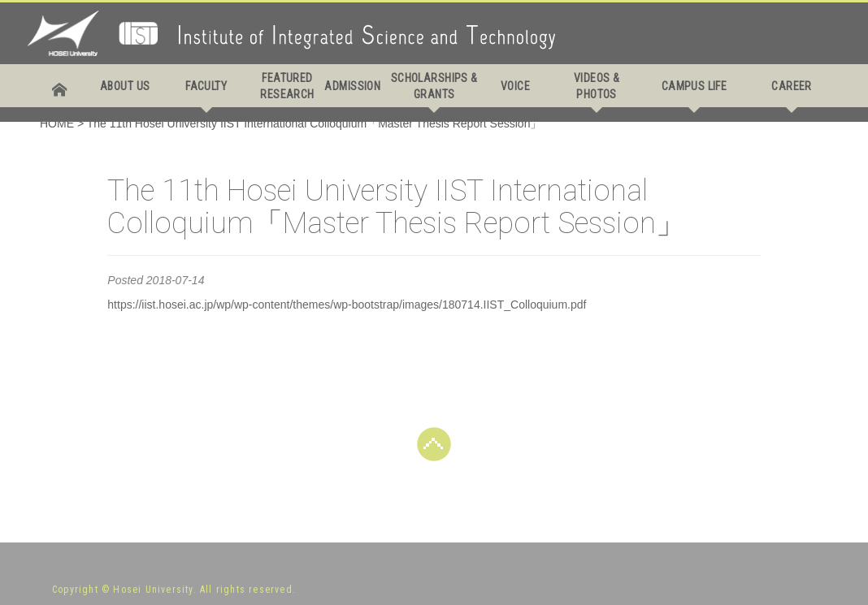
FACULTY (206, 86)
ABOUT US (125, 86)
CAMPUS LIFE (694, 86)
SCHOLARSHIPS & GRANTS (434, 86)
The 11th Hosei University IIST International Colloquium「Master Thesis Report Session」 (315, 123)
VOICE (515, 86)
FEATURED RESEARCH (287, 86)
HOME (57, 123)
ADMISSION (352, 86)
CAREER (792, 86)
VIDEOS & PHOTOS (597, 86)
